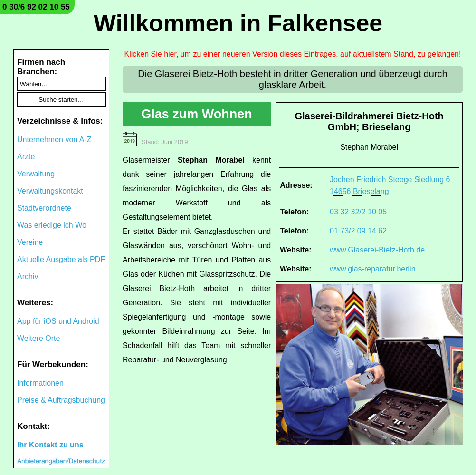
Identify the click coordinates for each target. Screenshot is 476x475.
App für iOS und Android (58, 321)
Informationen (40, 383)
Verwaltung (36, 174)
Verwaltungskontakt (50, 191)
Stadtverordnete (44, 208)
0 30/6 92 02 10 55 (36, 7)
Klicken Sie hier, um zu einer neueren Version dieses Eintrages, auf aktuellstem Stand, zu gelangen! (293, 54)
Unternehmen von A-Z (54, 140)
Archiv (28, 276)
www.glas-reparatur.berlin (373, 269)
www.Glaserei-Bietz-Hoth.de (377, 250)
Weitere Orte (38, 338)
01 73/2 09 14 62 (358, 231)
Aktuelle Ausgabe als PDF (61, 259)
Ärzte (26, 157)
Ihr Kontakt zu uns (50, 445)
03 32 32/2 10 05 (358, 212)
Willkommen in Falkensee (238, 23)
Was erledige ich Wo (52, 225)
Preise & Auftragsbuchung (61, 400)
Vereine (30, 242)
